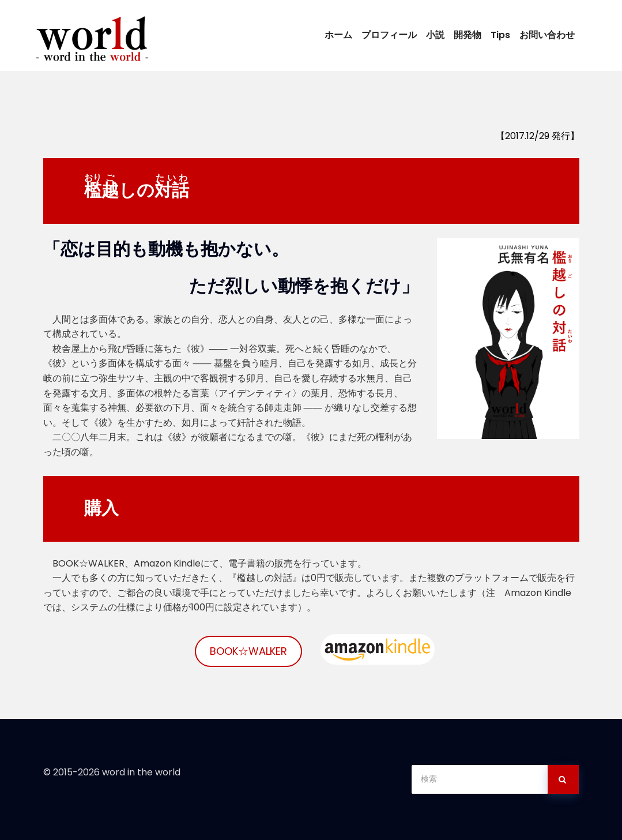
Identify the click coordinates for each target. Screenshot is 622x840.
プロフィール (389, 35)
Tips (500, 35)
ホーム (338, 35)
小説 (435, 35)
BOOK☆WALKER (248, 651)
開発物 (468, 35)
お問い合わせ (547, 35)
